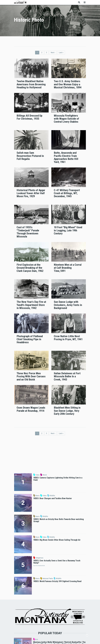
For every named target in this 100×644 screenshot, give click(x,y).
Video (37, 475)
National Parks (48, 579)
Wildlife (52, 496)
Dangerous (39, 558)
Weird (45, 475)
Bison (37, 537)
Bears (37, 496)
